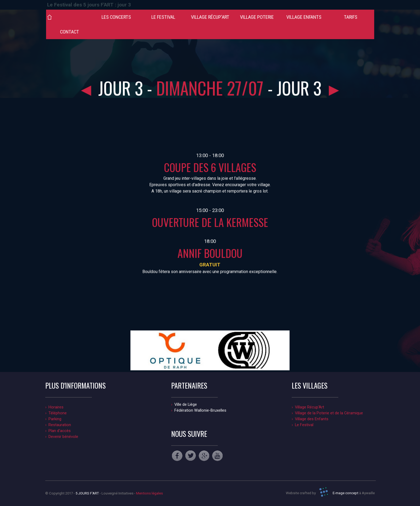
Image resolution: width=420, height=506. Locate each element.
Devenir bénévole (63, 437)
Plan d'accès (60, 431)
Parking (55, 419)
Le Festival (304, 425)
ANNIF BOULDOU (210, 251)
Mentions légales (149, 493)
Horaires (56, 407)
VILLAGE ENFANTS (304, 17)
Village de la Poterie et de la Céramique (329, 413)
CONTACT (70, 32)
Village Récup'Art (310, 407)
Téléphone (58, 413)
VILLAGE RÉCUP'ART (210, 17)
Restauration (60, 425)
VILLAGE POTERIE (257, 17)
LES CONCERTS (116, 17)
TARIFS (351, 17)
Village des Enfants (312, 419)
